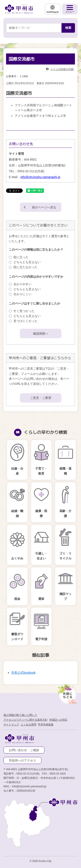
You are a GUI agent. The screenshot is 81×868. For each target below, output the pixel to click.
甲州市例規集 (46, 725)
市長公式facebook (23, 673)
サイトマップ (11, 725)
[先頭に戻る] (67, 693)
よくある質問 (29, 725)
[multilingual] (52, 9)
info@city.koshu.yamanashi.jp (40, 177)
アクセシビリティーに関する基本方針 (25, 720)
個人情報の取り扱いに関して (20, 715)
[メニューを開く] (70, 9)
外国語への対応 (58, 720)
